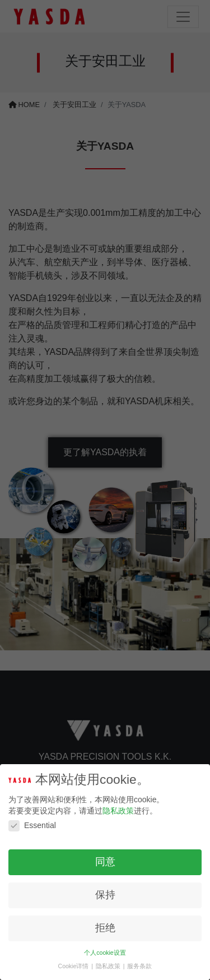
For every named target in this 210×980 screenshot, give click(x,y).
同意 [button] (105, 862)
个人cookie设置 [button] (105, 953)
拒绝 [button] (105, 928)
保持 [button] (105, 895)
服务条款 (139, 966)
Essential (32, 826)
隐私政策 (118, 811)
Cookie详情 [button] (74, 966)
